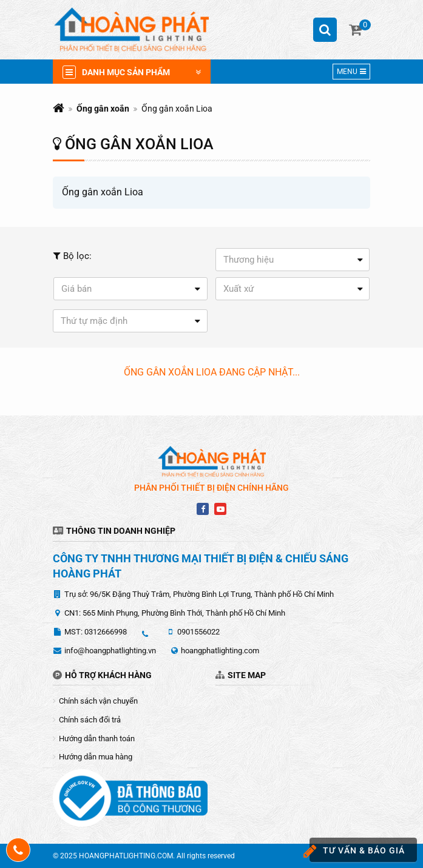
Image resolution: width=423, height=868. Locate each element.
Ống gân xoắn (103, 109)
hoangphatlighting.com (220, 651)
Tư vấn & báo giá (357, 851)
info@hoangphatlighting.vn (110, 651)
